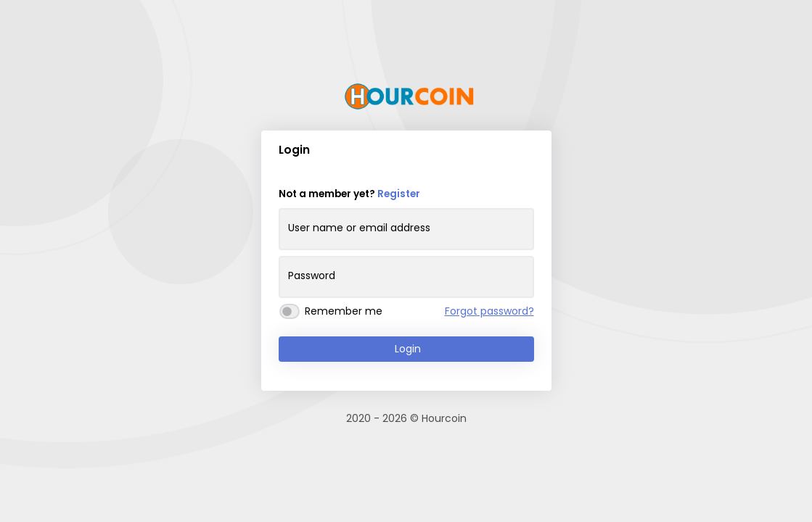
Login (408, 349)
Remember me (344, 311)
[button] (533, 152)
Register (399, 194)
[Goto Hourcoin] (409, 96)
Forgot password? (489, 311)
